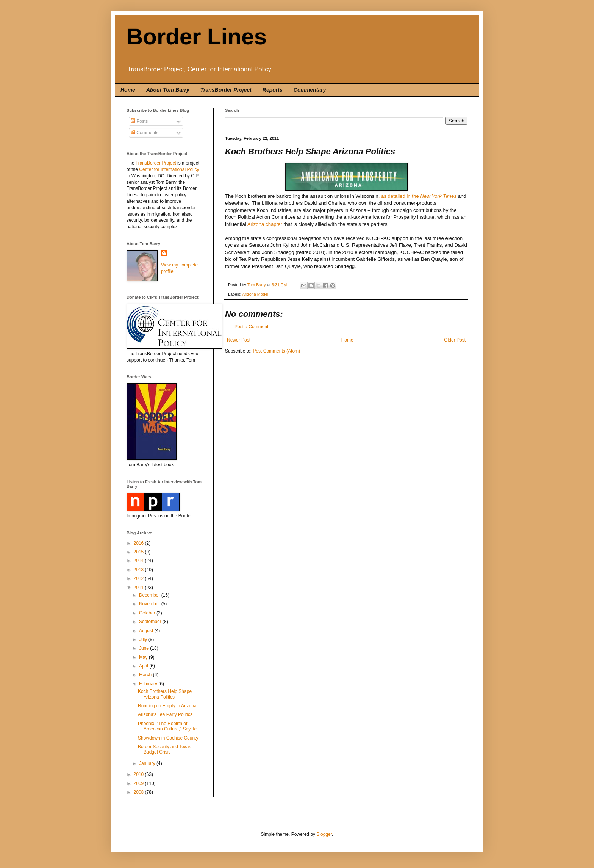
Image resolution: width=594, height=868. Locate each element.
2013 (139, 570)
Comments (145, 133)
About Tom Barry (168, 90)
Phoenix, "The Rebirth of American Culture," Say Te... (169, 726)
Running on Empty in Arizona (167, 706)
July (144, 639)
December (150, 595)
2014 (139, 561)
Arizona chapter (265, 224)
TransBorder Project (226, 90)
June (145, 648)
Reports (273, 90)
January (148, 763)
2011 (139, 588)
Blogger (324, 834)
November (150, 604)
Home (128, 90)
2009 (139, 783)
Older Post (455, 340)
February (149, 684)
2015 (139, 552)
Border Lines (197, 37)
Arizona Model (255, 294)
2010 (139, 774)
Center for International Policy (169, 169)
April (144, 666)
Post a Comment (251, 327)
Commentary (310, 90)
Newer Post (239, 340)
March (146, 675)
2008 (139, 792)
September (151, 622)
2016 (139, 543)
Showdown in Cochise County (168, 738)
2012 (139, 578)
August (147, 631)
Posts (139, 121)
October (148, 613)
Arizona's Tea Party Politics (165, 714)
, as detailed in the (417, 196)
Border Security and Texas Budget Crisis (165, 749)
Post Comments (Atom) (276, 351)
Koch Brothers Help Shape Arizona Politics (165, 694)
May (144, 657)
